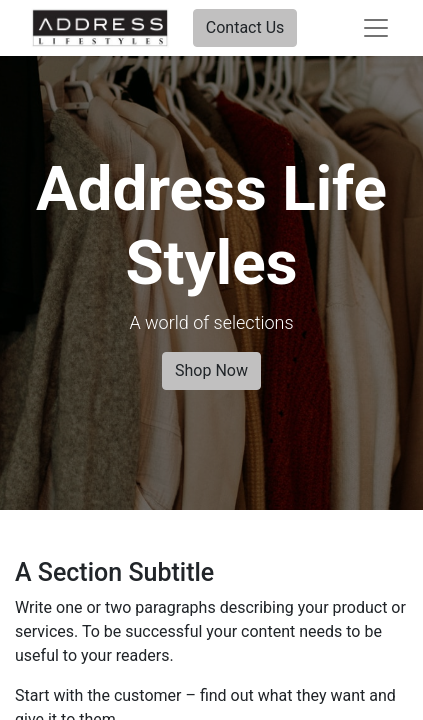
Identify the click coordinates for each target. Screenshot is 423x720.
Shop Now (211, 370)
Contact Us (245, 27)
